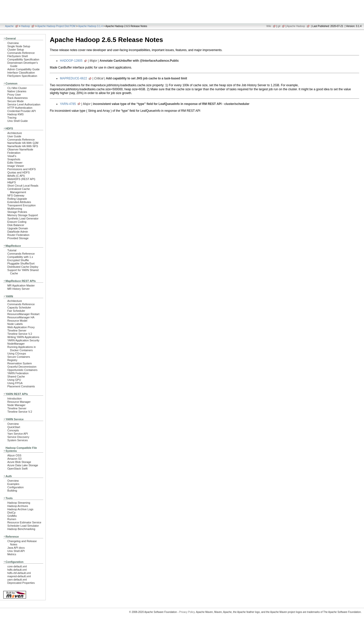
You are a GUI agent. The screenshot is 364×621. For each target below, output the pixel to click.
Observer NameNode (20, 149)
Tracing (12, 118)
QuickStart (14, 427)
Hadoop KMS (15, 114)
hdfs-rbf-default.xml (19, 573)
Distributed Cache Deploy (23, 267)
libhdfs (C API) (16, 176)
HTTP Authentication (20, 108)
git (279, 26)
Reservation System (20, 363)
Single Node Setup (19, 46)
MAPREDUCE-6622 (73, 78)
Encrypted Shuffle (18, 260)
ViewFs (12, 156)
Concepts (13, 430)
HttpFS (12, 182)
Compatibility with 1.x (20, 257)
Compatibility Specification (23, 59)
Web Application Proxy (21, 327)
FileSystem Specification (22, 76)
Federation (14, 153)
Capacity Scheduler (19, 307)
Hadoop (25, 26)
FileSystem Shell (18, 56)
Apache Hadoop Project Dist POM (56, 26)
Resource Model (17, 321)
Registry (12, 360)
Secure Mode (15, 101)
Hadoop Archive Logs (20, 509)
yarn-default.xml (17, 580)
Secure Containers (19, 357)
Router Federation (18, 235)
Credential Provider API (22, 111)
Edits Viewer (15, 163)
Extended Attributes (19, 202)
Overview (13, 43)
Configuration (15, 487)
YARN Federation (18, 373)
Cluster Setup (16, 50)
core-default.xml (17, 566)
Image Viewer (16, 166)
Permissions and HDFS (22, 169)
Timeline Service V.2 (20, 334)
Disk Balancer (16, 225)
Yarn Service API (18, 434)
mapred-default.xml (19, 576)
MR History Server (18, 289)
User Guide (14, 136)
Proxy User (14, 95)
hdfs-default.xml (17, 570)
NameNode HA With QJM (23, 143)
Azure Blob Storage (19, 462)
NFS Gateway (16, 195)
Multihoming (15, 209)
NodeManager (16, 344)
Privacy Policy (187, 612)
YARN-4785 (68, 104)
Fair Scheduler (16, 311)
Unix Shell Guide (18, 121)
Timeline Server (17, 330)
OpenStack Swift (17, 469)
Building (12, 491)
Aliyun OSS (14, 455)
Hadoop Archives (18, 506)
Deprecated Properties (21, 583)
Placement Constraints (21, 386)
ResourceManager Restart (23, 314)
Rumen (12, 519)
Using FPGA (15, 383)
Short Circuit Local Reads (23, 186)
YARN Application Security (23, 340)
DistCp (12, 513)
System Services (18, 440)
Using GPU (14, 380)
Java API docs (16, 548)
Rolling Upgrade (17, 199)
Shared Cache (16, 376)
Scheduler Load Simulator (23, 526)
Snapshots (14, 159)
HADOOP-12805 (71, 61)
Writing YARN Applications (23, 337)
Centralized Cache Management (19, 191)
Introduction (15, 398)
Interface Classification (21, 73)
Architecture (15, 133)
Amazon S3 (14, 459)
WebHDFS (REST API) (21, 179)
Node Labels (15, 324)
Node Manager (16, 405)
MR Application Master (21, 285)
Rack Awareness (17, 98)
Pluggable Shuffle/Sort (21, 263)
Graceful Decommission (22, 367)
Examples (13, 484)
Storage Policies (17, 212)
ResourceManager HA (21, 317)
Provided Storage (18, 238)
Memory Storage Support (23, 215)
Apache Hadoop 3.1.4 (90, 26)
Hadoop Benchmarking (21, 529)
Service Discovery (18, 437)
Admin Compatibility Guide (24, 69)
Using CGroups (17, 353)
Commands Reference (21, 53)
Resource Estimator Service (24, 522)
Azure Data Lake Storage (23, 465)
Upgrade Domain (18, 228)
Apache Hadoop (296, 26)
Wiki (269, 26)
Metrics (12, 554)
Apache (9, 26)
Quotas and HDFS (18, 172)
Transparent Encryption (21, 205)
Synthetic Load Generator (23, 218)
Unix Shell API (16, 551)
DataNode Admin (18, 232)
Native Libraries (17, 91)
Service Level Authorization (24, 104)
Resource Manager (19, 402)
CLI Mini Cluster (17, 88)
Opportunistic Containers (22, 370)
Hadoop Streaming (19, 503)
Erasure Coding (17, 222)
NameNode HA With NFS (23, 146)
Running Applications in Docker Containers (22, 349)
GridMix (12, 516)
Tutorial (12, 250)
